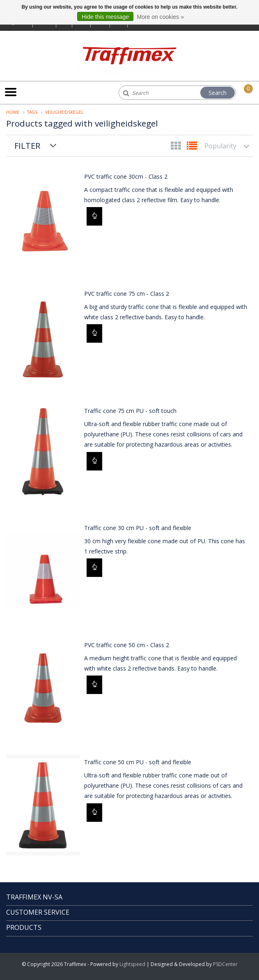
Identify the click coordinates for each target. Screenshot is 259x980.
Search (218, 93)
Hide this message (105, 17)
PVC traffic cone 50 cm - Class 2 (127, 645)
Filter (27, 146)
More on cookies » (160, 17)
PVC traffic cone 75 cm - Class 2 (127, 294)
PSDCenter (225, 964)
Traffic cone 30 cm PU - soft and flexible (138, 528)
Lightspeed (132, 964)
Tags (32, 112)
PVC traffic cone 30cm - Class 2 (126, 176)
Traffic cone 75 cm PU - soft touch (130, 411)
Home (13, 112)
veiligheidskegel (64, 112)
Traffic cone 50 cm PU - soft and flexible (138, 762)
